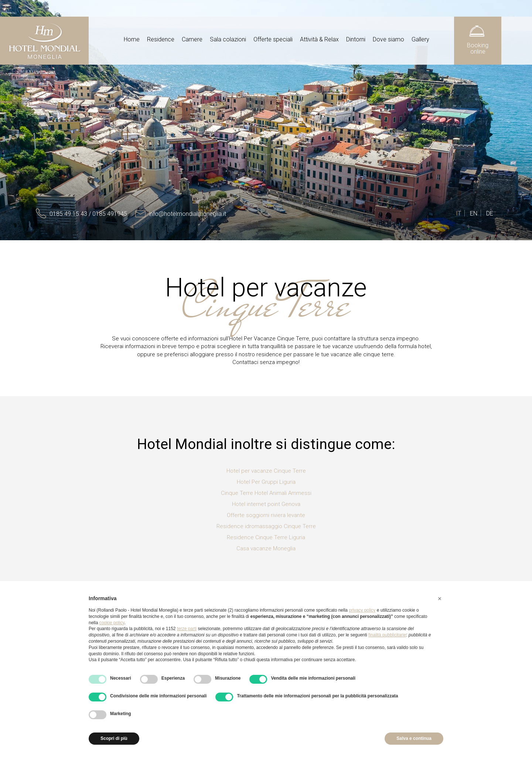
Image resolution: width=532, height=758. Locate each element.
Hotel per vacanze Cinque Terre (266, 471)
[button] (440, 599)
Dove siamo (388, 39)
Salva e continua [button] (414, 738)
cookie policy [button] (112, 623)
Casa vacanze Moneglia (266, 548)
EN (474, 213)
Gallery (420, 39)
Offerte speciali (273, 39)
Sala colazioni (228, 39)
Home (132, 39)
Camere (192, 39)
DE (490, 213)
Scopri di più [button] (114, 738)
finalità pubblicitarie (387, 635)
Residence (161, 39)
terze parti (187, 629)
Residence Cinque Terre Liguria (266, 537)
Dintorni (356, 39)
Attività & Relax (319, 39)
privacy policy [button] (362, 610)
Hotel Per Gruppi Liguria (266, 482)
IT (458, 213)
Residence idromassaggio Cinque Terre (266, 526)
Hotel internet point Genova (266, 504)
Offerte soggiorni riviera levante (266, 515)
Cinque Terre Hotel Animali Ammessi (266, 493)
